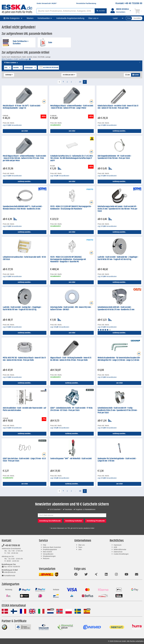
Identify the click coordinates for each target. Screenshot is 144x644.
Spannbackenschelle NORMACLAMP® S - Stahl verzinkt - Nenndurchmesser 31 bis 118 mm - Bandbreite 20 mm (23, 208)
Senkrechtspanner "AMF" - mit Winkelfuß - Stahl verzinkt (71, 459)
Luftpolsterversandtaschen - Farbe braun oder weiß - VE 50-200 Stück (25, 258)
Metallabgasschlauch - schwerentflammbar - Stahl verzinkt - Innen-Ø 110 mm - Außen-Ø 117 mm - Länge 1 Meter (72, 107)
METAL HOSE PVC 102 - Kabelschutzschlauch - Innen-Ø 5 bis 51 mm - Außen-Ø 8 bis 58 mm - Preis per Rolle (24, 359)
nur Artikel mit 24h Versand (51, 68)
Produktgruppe (30, 68)
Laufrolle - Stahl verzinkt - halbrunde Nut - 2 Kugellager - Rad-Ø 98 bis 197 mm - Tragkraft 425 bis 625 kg (118, 258)
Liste (127, 75)
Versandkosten (48, 554)
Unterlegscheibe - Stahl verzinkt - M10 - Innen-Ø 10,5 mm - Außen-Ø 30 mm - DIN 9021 (71, 308)
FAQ (44, 545)
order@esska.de (9, 572)
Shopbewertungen (49, 556)
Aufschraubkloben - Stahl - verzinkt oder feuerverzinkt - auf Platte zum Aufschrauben (24, 409)
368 (80, 82)
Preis (8, 68)
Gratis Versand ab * (47, 3)
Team (80, 547)
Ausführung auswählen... (119, 131)
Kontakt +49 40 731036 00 (129, 3)
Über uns (82, 545)
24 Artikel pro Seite (69, 75)
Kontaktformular (8, 576)
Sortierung (9, 75)
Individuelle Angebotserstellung (70, 18)
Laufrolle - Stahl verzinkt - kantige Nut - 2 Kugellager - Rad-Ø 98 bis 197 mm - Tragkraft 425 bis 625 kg (22, 308)
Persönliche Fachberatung (86, 3)
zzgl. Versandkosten (12, 125)
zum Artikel (25, 131)
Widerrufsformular (120, 549)
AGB (115, 547)
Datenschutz (118, 552)
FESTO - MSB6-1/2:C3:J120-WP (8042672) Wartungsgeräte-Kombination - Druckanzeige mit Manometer (71, 208)
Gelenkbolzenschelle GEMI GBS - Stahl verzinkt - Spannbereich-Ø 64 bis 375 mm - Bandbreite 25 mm (116, 308)
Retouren (46, 558)
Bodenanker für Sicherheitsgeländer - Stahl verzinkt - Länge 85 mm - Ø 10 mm (117, 460)
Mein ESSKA (47, 552)
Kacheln (136, 75)
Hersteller (18, 68)
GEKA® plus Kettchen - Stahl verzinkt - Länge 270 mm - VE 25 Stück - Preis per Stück (24, 460)
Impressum (118, 545)
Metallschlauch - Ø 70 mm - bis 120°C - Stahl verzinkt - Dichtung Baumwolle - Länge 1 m (22, 107)
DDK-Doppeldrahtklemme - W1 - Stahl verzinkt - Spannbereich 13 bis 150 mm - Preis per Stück (115, 157)
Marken (30, 18)
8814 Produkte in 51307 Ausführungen (16, 59)
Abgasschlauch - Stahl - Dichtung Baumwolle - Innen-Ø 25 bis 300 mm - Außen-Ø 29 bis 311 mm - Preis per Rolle (71, 359)
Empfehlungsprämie (50, 549)
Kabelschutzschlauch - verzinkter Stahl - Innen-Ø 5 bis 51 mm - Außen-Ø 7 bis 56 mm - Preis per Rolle (118, 107)
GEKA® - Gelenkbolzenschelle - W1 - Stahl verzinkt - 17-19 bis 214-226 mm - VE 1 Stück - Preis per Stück (71, 409)
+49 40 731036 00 (11, 546)
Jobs (80, 549)
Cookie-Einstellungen (121, 554)
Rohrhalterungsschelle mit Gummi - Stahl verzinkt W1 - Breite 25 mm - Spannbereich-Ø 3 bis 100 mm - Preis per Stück (118, 209)
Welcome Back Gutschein (52, 547)
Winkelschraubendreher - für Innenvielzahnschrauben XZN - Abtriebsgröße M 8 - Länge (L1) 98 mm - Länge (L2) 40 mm (119, 359)
